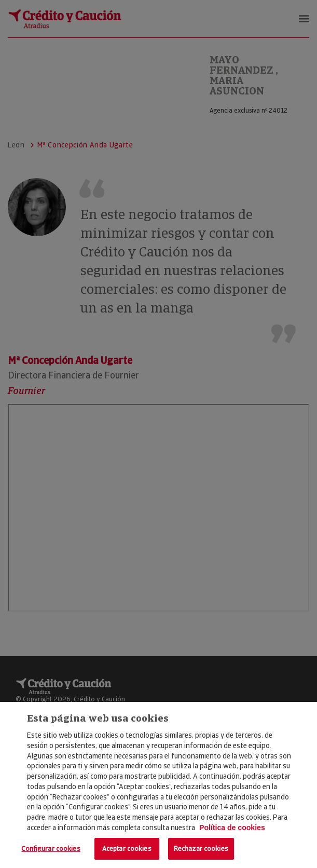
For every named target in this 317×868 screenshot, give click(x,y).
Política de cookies (232, 828)
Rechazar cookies (201, 849)
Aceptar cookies (127, 849)
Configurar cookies (51, 849)
